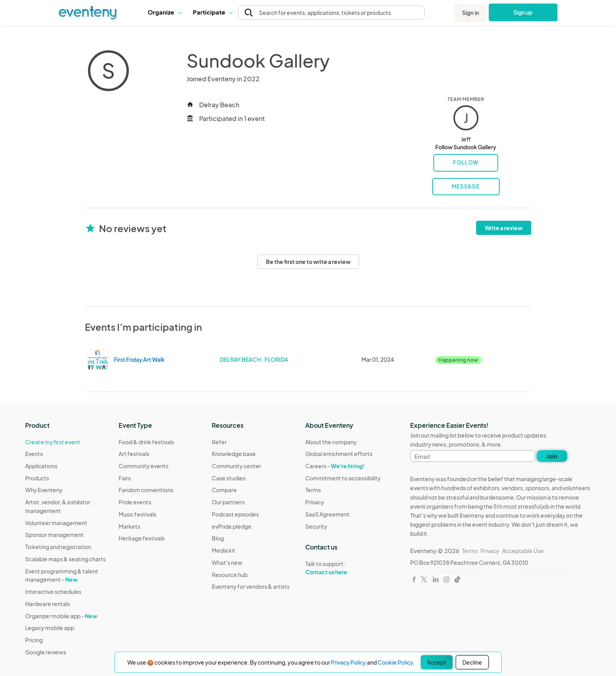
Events (34, 454)
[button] (164, 12)
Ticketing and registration (58, 547)
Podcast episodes (235, 514)
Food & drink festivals (146, 442)
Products (37, 478)
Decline (472, 662)
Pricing (34, 640)
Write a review (504, 228)
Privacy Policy (348, 662)
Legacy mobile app (50, 628)
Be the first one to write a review (308, 262)
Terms (313, 490)
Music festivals (137, 514)
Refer (219, 442)
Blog (218, 538)
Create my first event (53, 442)
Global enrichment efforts (339, 454)
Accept (437, 662)
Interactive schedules (53, 592)
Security (316, 526)
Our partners (228, 502)
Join (552, 456)
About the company (331, 442)
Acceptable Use (523, 551)
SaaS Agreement (327, 514)
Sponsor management (54, 535)
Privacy (315, 502)
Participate (213, 12)
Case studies (229, 478)
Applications (41, 466)
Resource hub (230, 575)
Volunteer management (56, 523)
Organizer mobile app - (61, 616)
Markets (129, 526)
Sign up (523, 12)
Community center (236, 466)
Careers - (335, 466)
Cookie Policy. (396, 662)
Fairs (125, 478)
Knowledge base (234, 454)
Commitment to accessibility (343, 478)
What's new (227, 562)
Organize (164, 12)
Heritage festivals (142, 538)
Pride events (135, 502)
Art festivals (134, 454)
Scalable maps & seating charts (65, 559)
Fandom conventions (146, 490)
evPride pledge (232, 526)
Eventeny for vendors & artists (251, 586)
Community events (144, 466)
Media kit (224, 550)
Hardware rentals (48, 604)
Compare (224, 490)
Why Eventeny (44, 490)
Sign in (470, 13)
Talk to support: (343, 568)
